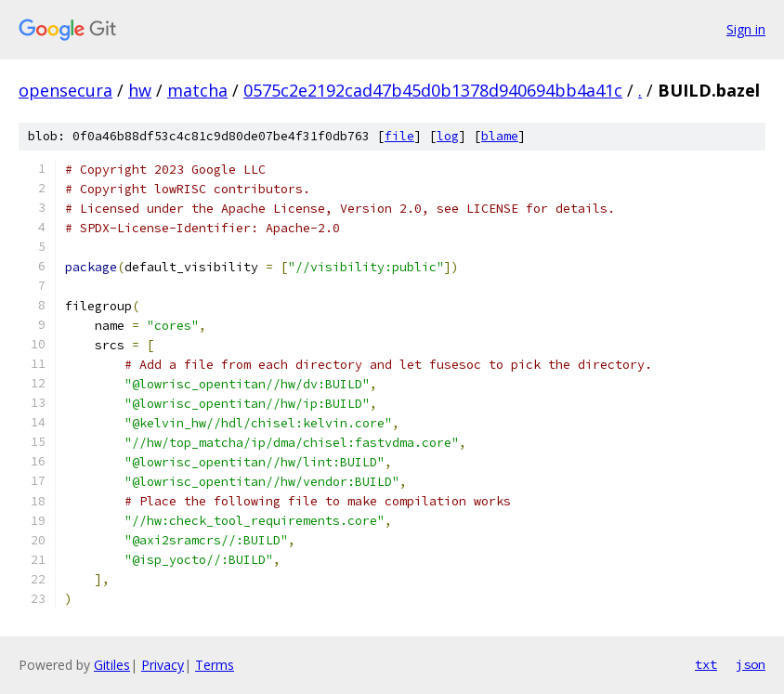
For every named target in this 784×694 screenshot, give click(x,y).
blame (500, 136)
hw (140, 90)
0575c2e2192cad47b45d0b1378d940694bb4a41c (433, 90)
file (399, 136)
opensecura (65, 90)
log (448, 136)
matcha (197, 90)
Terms (215, 665)
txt (706, 664)
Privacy (163, 665)
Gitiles (112, 665)
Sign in (746, 29)
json (751, 664)
